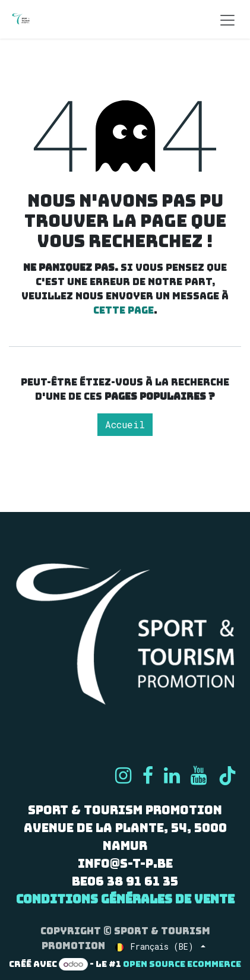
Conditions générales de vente (125, 899)
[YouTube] (199, 776)
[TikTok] (227, 776)
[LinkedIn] (172, 776)
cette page (124, 310)
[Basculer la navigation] (227, 19)
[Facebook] (148, 776)
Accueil (125, 424)
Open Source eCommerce (182, 964)
